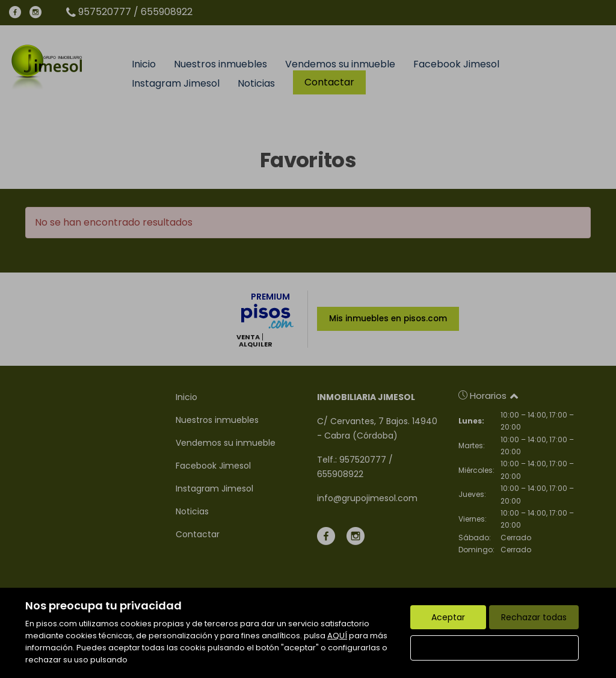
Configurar (495, 648)
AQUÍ (337, 636)
